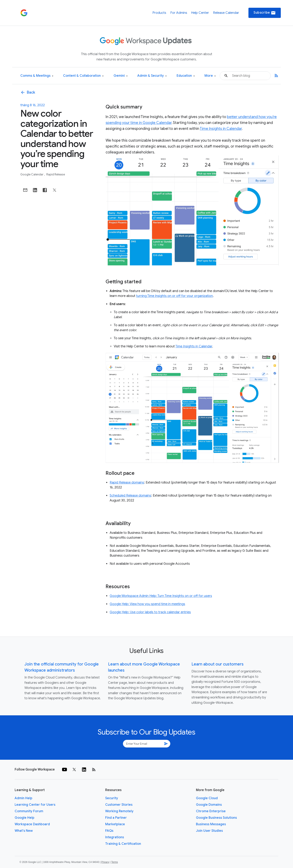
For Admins (179, 13)
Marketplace (115, 824)
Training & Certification (123, 844)
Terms (114, 862)
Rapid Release (56, 174)
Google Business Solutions (216, 818)
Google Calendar (32, 174)
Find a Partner (116, 818)
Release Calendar (226, 13)
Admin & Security (152, 76)
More (210, 76)
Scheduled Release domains (130, 496)
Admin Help (24, 798)
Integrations (115, 837)
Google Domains (209, 805)
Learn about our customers (218, 664)
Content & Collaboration (83, 76)
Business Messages (211, 824)
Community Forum (29, 811)
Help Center (200, 13)
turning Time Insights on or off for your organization (174, 296)
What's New (24, 831)
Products (159, 13)
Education (186, 76)
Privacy (105, 862)
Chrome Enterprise (211, 811)
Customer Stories (119, 805)
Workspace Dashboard (32, 824)
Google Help (25, 818)
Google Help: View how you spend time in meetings (147, 604)
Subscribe (265, 13)
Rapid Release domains (127, 483)
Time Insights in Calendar (221, 129)
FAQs (109, 831)
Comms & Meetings (37, 76)
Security (112, 798)
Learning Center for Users (35, 805)
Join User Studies (209, 831)
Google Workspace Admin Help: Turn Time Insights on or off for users (161, 596)
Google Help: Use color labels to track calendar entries (150, 612)
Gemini (121, 76)
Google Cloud (207, 798)
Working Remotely (119, 811)
